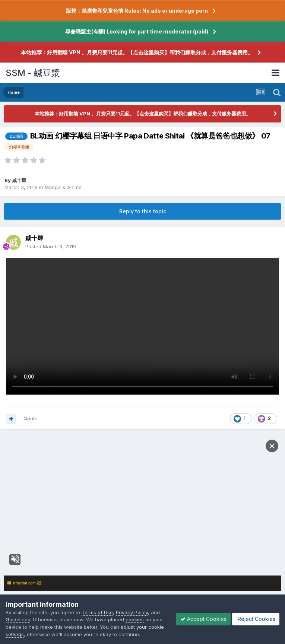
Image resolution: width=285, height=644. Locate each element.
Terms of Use (97, 612)
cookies (135, 619)
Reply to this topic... (41, 580)
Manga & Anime (63, 187)
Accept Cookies (203, 619)
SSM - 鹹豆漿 (33, 73)
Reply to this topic (143, 211)
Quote (31, 418)
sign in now (165, 550)
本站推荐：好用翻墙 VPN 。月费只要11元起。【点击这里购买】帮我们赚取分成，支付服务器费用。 (137, 52)
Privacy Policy (132, 612)
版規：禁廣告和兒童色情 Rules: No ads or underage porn (137, 11)
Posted (51, 246)
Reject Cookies (256, 619)
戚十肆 (19, 180)
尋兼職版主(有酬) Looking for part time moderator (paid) (137, 31)
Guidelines (18, 619)
